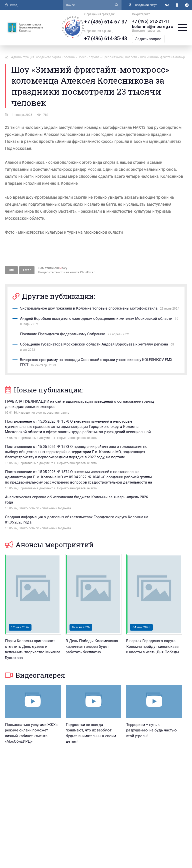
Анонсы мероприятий (49, 484)
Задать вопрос (150, 38)
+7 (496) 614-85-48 (108, 38)
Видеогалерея (35, 615)
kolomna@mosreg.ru (154, 26)
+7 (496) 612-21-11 (152, 21)
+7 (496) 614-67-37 (108, 22)
